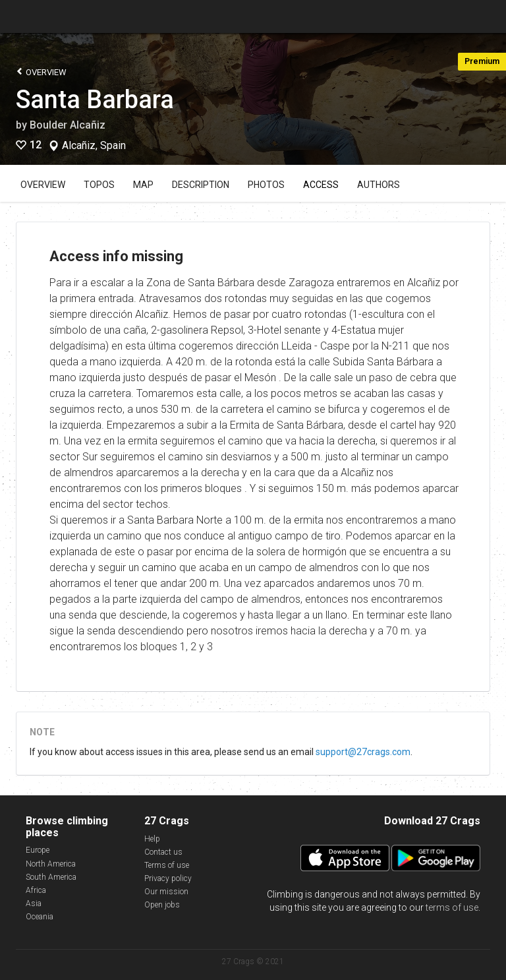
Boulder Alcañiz (68, 125)
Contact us (163, 852)
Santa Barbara (95, 100)
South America (51, 877)
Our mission (166, 892)
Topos (99, 185)
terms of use (452, 907)
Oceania (40, 917)
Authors (379, 185)
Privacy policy (168, 878)
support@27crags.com (363, 752)
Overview (41, 72)
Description (201, 185)
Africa (36, 890)
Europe (38, 850)
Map (143, 185)
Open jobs (162, 905)
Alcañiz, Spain (94, 146)
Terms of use (167, 865)
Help (152, 839)
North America (51, 864)
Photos (266, 185)
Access (321, 185)
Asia (34, 903)
